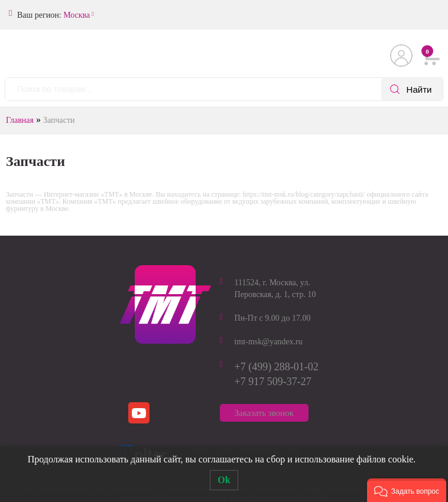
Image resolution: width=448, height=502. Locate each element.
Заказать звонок (264, 413)
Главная (20, 120)
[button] (407, 490)
